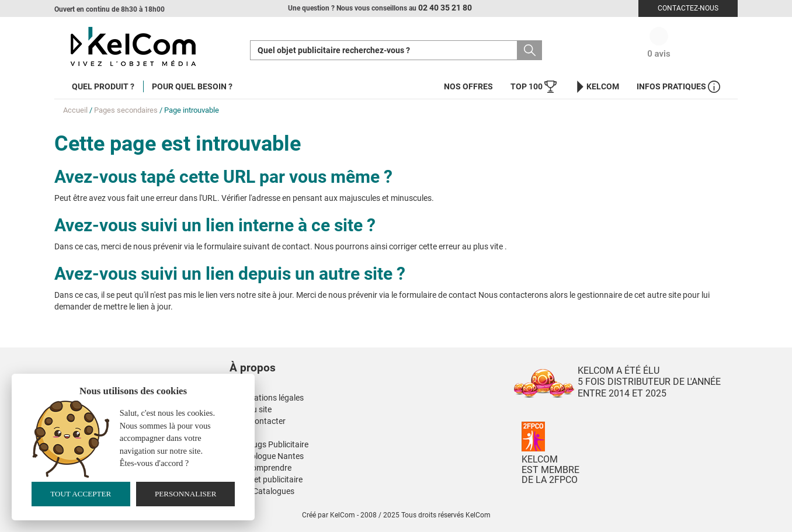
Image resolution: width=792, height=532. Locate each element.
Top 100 (534, 87)
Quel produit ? (103, 86)
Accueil (75, 110)
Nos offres (468, 86)
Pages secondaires (126, 110)
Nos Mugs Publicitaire (269, 444)
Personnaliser (186, 494)
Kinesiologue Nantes (267, 456)
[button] (323, 356)
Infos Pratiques (678, 87)
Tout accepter (81, 494)
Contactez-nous (688, 8)
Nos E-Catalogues (262, 491)
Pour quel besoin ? (192, 86)
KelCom (597, 87)
